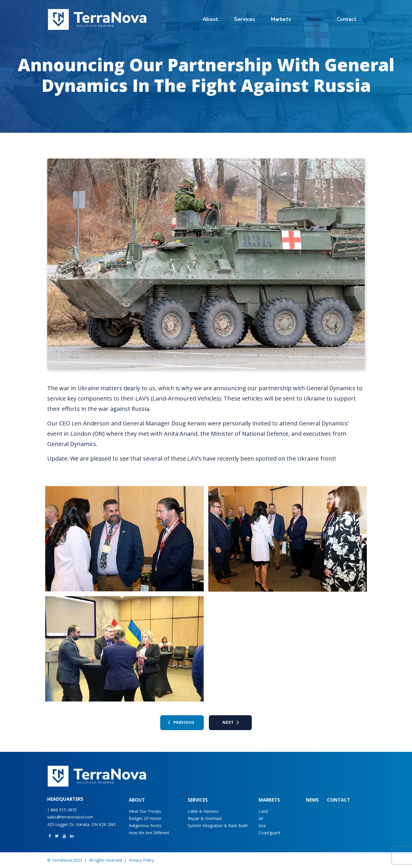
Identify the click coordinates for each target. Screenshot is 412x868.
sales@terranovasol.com (70, 817)
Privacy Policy (141, 860)
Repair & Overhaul (205, 818)
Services (244, 19)
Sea (262, 826)
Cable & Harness (203, 811)
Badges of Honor (145, 818)
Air (261, 818)
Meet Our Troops (145, 811)
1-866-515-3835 (62, 810)
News (314, 19)
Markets (281, 19)
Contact (347, 19)
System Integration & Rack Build (218, 826)
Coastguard (269, 833)
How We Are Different (149, 833)
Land (263, 811)
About (210, 19)
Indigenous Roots (145, 826)
